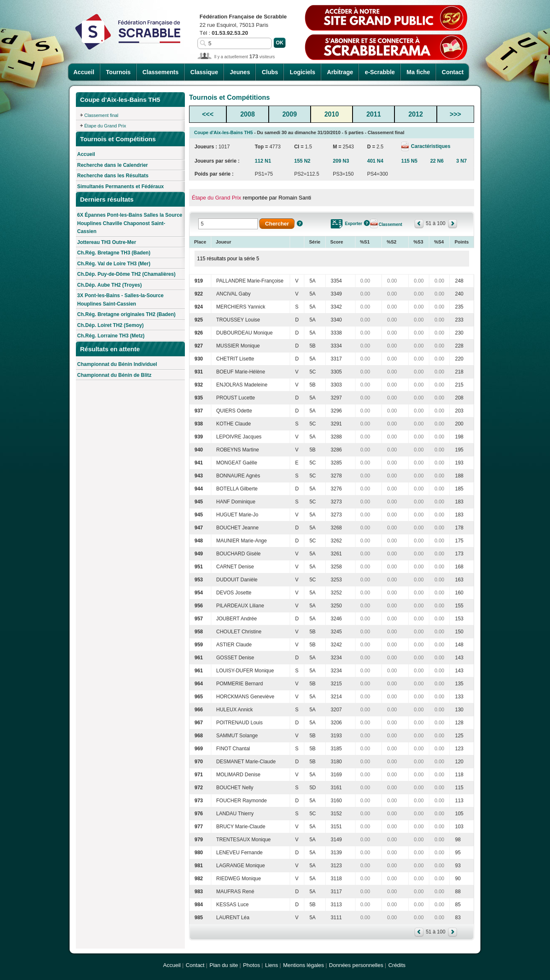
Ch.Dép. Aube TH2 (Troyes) (109, 285)
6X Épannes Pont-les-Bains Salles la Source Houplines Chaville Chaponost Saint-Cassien (130, 223)
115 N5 (409, 161)
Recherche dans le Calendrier (113, 165)
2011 (374, 114)
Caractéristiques (430, 146)
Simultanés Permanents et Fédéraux (121, 187)
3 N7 (461, 161)
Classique (204, 72)
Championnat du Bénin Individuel (117, 364)
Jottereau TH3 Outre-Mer (107, 242)
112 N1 (263, 161)
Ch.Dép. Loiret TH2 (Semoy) (110, 325)
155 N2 (302, 161)
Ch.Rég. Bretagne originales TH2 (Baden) (126, 314)
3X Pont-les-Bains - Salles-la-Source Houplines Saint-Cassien (120, 300)
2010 (332, 114)
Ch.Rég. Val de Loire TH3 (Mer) (114, 264)
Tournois (118, 72)
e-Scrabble (380, 72)
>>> (455, 114)
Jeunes (240, 72)
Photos (252, 965)
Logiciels (302, 72)
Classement (390, 224)
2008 (248, 114)
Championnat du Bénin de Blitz (114, 375)
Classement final (101, 115)
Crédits (397, 965)
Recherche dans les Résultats (113, 176)
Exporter (354, 224)
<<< (208, 114)
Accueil (84, 72)
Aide (300, 223)
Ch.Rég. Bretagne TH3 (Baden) (114, 253)
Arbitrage (340, 72)
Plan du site (224, 965)
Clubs (270, 72)
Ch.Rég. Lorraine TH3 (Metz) (111, 336)
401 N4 (375, 161)
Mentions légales (304, 965)
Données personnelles (356, 965)
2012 (416, 114)
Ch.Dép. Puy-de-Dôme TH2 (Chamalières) (126, 274)
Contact (453, 72)
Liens (271, 965)
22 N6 (437, 161)
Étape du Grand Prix (105, 126)
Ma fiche (418, 72)
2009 (289, 114)
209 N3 (341, 161)
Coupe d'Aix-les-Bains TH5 (223, 132)
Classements (161, 72)
